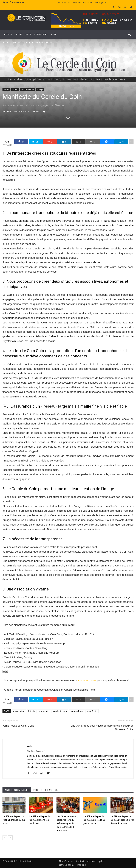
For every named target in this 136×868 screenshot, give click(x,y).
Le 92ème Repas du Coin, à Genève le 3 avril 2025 (40, 820)
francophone (77, 711)
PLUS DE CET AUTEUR (46, 790)
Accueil (8, 34)
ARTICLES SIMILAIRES (17, 790)
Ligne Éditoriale (67, 865)
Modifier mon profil (83, 2)
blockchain (44, 711)
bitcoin (32, 711)
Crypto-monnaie (28, 89)
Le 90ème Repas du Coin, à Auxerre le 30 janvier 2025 (94, 820)
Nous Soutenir (66, 861)
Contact (80, 861)
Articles (6, 89)
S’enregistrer (101, 2)
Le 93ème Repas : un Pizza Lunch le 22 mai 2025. (14, 820)
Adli (9, 111)
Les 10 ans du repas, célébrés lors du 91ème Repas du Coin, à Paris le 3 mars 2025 (67, 823)
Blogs (19, 34)
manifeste (92, 711)
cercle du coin (60, 711)
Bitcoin (15, 89)
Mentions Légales (95, 861)
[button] (129, 34)
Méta (54, 34)
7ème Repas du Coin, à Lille (18, 726)
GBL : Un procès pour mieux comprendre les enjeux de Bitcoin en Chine (102, 728)
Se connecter (64, 2)
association (19, 711)
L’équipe (82, 865)
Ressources (41, 34)
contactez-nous (87, 680)
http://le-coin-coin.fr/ (36, 751)
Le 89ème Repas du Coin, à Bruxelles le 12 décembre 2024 (122, 820)
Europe (40, 89)
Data (28, 34)
